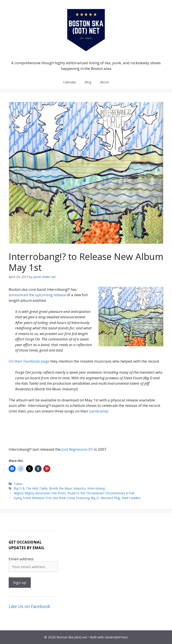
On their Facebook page (29, 361)
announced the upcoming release (37, 295)
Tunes (18, 484)
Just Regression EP (77, 449)
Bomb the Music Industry (67, 488)
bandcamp (99, 411)
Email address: (21, 559)
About (105, 82)
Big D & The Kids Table (31, 488)
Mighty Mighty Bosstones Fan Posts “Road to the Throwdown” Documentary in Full (74, 493)
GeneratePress (116, 637)
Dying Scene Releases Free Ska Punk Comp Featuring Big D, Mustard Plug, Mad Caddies (77, 498)
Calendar (70, 82)
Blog (88, 82)
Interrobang (96, 488)
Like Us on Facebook (29, 606)
